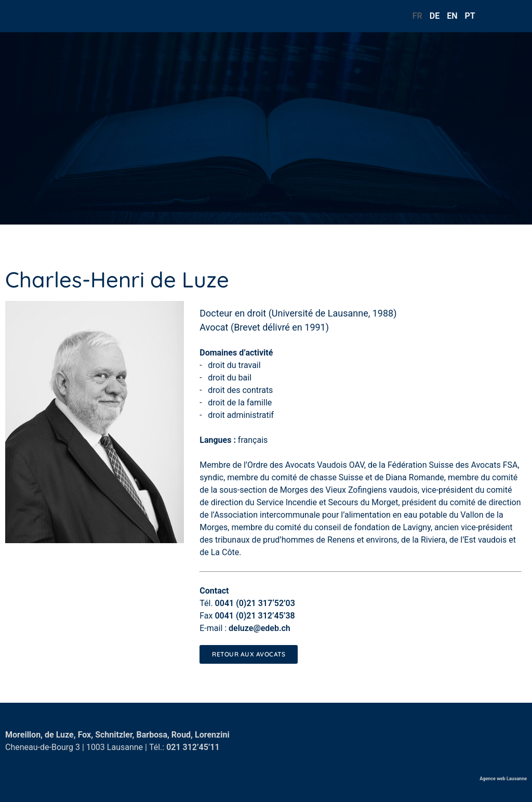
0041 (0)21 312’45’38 (255, 616)
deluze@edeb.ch (260, 628)
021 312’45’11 (193, 747)
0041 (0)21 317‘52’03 (255, 603)
